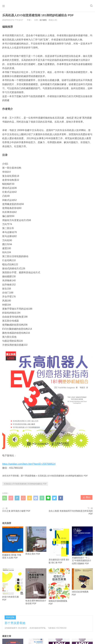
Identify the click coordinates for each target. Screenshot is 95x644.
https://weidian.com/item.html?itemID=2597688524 (29, 465)
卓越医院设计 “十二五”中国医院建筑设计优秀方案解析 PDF (82, 547)
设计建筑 (43, 21)
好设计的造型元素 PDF (13, 586)
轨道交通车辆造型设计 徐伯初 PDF (36, 588)
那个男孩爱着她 (28, 477)
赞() (87, 499)
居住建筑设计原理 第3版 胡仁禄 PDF (59, 546)
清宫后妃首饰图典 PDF (82, 583)
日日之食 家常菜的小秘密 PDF (16, 512)
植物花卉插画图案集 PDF (59, 588)
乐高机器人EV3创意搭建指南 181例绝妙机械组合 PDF (63, 477)
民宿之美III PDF (36, 542)
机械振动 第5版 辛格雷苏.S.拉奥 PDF (13, 544)
